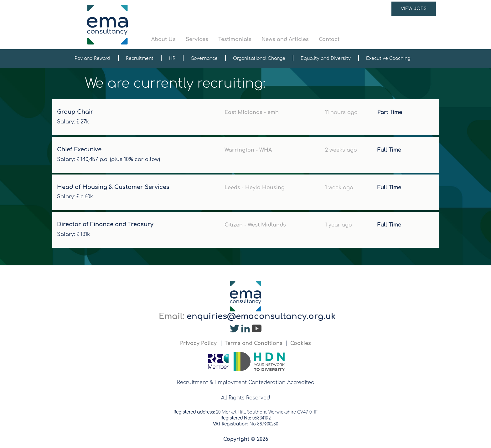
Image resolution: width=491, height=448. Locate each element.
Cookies (301, 343)
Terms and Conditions (253, 343)
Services (197, 39)
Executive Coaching (388, 58)
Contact (329, 39)
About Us (163, 39)
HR (172, 58)
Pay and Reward (92, 58)
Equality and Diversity (326, 58)
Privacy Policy (198, 343)
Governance (204, 58)
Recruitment (140, 58)
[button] (294, 25)
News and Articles (285, 39)
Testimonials (235, 39)
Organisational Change (259, 58)
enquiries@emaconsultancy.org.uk (261, 316)
